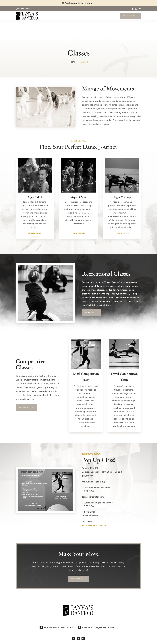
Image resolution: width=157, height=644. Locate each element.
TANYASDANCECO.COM (94, 510)
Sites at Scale (62, 640)
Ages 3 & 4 (35, 181)
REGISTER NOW (27, 392)
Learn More (92, 297)
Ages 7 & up (122, 181)
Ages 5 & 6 (78, 181)
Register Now (130, 16)
